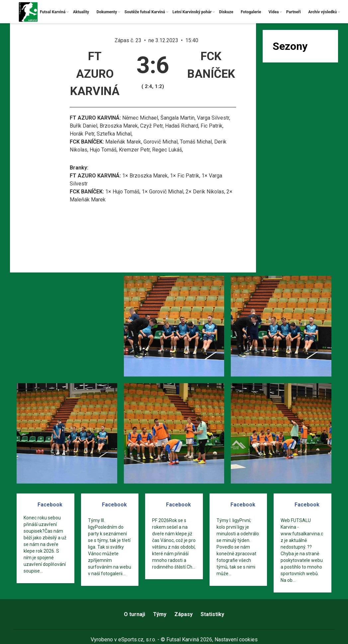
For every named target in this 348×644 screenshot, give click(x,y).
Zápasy (183, 614)
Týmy (160, 614)
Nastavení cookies (236, 640)
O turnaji (134, 614)
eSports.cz (131, 640)
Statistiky (212, 614)
